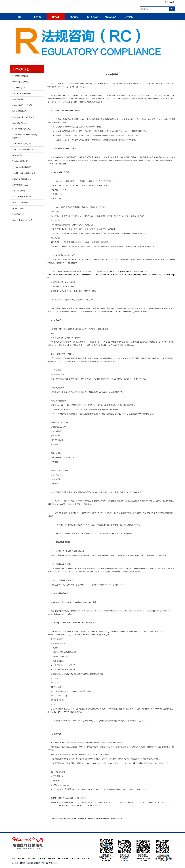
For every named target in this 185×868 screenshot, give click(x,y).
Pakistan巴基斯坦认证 (22, 197)
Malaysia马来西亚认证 (22, 179)
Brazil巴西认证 (19, 88)
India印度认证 (18, 214)
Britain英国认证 (19, 111)
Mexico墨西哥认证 (20, 82)
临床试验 (37, 17)
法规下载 (52, 859)
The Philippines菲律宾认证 (24, 173)
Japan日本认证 (19, 208)
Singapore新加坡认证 (22, 167)
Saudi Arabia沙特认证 (22, 129)
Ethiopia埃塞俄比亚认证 (23, 149)
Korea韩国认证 (19, 191)
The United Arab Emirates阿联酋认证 (25, 136)
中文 (165, 2)
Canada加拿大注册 (20, 76)
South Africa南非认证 (22, 144)
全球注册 (56, 17)
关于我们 (129, 17)
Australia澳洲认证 (20, 185)
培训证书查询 (111, 17)
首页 (19, 17)
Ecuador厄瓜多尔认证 (22, 93)
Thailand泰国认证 (20, 161)
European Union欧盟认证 (23, 117)
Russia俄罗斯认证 (20, 123)
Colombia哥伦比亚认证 (22, 105)
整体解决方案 (92, 17)
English (172, 2)
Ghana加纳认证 (19, 155)
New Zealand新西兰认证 (23, 202)
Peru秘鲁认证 (18, 99)
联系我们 (85, 859)
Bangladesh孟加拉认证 (22, 220)
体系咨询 (74, 17)
